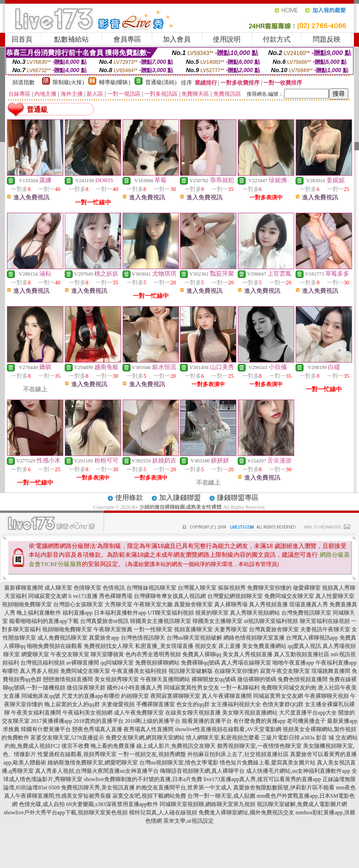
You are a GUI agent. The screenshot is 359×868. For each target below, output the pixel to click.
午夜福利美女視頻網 (87, 713)
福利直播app (77, 613)
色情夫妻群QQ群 (283, 704)
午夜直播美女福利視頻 (139, 671)
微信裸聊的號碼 (257, 679)
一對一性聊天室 (153, 629)
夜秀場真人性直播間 (149, 729)
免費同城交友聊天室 (289, 596)
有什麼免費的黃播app (259, 721)
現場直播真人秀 (309, 604)
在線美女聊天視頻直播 (193, 713)
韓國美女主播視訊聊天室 (161, 621)
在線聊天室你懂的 (236, 671)
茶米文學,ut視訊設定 (188, 821)
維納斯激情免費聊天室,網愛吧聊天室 (93, 763)
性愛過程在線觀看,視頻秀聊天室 (77, 754)
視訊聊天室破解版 (191, 671)
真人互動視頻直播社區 (302, 654)
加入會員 (177, 39)
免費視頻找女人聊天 (109, 646)
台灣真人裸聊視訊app (312, 638)
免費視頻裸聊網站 (157, 663)
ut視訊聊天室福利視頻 (271, 621)
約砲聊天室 (135, 696)
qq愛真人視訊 (304, 646)
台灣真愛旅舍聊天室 (274, 629)
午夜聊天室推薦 (113, 629)
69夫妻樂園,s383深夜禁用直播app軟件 (112, 804)
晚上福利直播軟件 (39, 613)
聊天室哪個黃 (107, 654)
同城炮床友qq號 (41, 696)
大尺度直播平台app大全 (308, 713)
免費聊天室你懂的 (269, 588)
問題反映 (327, 39)
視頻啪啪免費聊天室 (27, 604)
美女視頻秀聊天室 (117, 679)
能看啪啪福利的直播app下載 (44, 621)
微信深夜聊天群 (86, 688)
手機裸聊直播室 (155, 704)
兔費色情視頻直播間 (303, 679)
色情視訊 (114, 588)
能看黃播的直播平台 (207, 721)
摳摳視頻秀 (232, 588)
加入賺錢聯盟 (180, 498)
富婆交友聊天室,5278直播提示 (67, 738)
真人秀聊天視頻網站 (255, 613)
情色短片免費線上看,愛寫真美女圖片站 (268, 763)
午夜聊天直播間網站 (165, 679)
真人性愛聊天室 (335, 596)
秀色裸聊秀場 (116, 596)
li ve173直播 (83, 596)
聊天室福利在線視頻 (325, 621)
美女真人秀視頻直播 (248, 654)
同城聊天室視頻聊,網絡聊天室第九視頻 (207, 804)
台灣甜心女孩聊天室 (78, 604)
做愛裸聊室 (307, 588)
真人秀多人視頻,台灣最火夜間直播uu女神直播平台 (97, 771)
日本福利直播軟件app (120, 613)
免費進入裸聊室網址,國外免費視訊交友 (246, 813)
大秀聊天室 (118, 604)
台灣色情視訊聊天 (143, 638)
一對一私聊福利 (240, 688)
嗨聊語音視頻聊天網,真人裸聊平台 (202, 771)
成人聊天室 (58, 588)
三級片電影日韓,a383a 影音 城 (297, 738)
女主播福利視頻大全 (236, 704)
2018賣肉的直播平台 (99, 721)
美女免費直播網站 (264, 646)
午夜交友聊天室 (70, 654)
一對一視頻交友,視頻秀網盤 (152, 754)
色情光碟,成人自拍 (42, 804)
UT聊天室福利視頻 (171, 613)
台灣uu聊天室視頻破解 (194, 638)
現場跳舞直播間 (331, 671)
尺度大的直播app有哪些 (90, 696)
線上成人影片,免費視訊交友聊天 (176, 746)
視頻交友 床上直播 (218, 646)
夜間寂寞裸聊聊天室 (175, 696)
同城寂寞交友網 (48, 596)
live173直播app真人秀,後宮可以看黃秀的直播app (262, 779)
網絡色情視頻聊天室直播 (254, 638)
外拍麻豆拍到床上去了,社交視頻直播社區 (238, 754)
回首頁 (22, 39)
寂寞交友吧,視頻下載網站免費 (149, 796)
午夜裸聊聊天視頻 (327, 696)
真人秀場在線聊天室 (246, 663)
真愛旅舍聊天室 (193, 604)
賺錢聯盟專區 (238, 498)
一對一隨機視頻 (46, 688)
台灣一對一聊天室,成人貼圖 (221, 796)
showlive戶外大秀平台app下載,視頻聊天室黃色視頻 (66, 813)
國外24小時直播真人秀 (135, 688)
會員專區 (127, 39)
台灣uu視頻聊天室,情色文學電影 (179, 763)
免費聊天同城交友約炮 (289, 688)
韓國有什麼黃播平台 (46, 729)
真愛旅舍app (104, 638)
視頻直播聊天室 (193, 629)
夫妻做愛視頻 (118, 704)
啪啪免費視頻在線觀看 (55, 646)
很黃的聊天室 (212, 613)
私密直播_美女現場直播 (164, 646)
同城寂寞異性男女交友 (192, 688)
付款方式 (277, 39)
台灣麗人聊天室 (197, 588)
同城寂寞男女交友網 (278, 696)
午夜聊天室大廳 (153, 604)
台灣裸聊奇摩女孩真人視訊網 (170, 596)
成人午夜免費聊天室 (139, 713)
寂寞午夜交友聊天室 (285, 671)
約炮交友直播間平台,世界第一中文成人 (184, 788)
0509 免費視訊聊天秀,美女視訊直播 (92, 788)
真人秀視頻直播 (268, 604)
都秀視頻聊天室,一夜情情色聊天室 (259, 746)
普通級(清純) (161, 82)
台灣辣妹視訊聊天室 (151, 588)
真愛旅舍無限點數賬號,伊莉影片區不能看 (284, 788)
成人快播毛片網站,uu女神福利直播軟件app (298, 771)
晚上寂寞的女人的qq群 (72, 704)
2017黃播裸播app (52, 721)
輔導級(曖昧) (115, 82)
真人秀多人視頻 (39, 671)
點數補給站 (71, 39)
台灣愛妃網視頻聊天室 (235, 596)
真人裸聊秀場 (231, 604)
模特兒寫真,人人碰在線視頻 (163, 813)
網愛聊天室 (35, 654)
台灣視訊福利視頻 (43, 663)
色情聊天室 (87, 588)
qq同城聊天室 (117, 663)
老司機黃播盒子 (306, 721)
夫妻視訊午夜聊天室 (325, 629)
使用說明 (227, 39)
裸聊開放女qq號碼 (214, 679)
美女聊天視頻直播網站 (250, 713)
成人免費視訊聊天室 (62, 638)
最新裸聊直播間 (24, 588)
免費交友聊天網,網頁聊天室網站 (145, 738)
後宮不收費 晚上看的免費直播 (98, 746)
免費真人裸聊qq (202, 654)
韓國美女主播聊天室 (217, 621)
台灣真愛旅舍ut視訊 (104, 621)
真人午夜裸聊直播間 (227, 696)
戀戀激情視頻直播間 (68, 679)
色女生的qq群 (193, 704)
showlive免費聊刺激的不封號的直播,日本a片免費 (143, 779)
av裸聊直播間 (83, 663)
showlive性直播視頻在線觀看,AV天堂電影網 (228, 729)
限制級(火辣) (68, 82)
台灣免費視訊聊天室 (306, 613)
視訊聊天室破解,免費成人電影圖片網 (302, 804)
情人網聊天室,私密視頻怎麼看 (223, 738)
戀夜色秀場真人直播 (97, 729)
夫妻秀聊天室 (231, 629)
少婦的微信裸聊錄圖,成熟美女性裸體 (181, 507)
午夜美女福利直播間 (36, 713)
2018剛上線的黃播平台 (153, 721)
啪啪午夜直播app (293, 663)
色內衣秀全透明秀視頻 (153, 654)
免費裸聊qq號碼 (200, 663)
